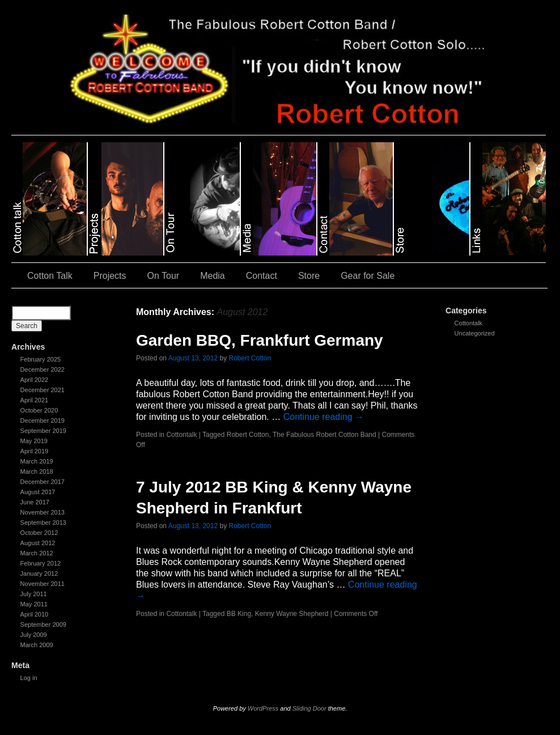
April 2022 (35, 380)
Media (213, 276)
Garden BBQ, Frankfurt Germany (260, 340)
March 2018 (37, 471)
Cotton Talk (50, 276)
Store (309, 276)
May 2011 (34, 604)
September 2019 (43, 431)
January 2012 (39, 573)
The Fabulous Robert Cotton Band (324, 435)
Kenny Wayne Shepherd (292, 614)
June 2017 (35, 502)
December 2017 (43, 482)
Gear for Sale (368, 276)
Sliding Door (309, 708)
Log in (29, 678)
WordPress (263, 708)
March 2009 (37, 645)
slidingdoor (50, 199)
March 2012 (37, 553)
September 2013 (43, 522)
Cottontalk (469, 323)
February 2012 (41, 563)
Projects (110, 276)
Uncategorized (475, 333)
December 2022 (43, 369)
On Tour (164, 276)
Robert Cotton (250, 358)
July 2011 (34, 594)
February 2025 (41, 359)
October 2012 (39, 533)
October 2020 (39, 410)
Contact (262, 276)
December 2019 (43, 420)
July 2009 (34, 635)
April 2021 (35, 400)
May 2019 (34, 441)
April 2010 (35, 614)
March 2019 (37, 461)
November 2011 (43, 584)
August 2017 (38, 492)
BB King (239, 614)
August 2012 (38, 543)
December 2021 (43, 390)
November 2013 (43, 512)
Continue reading (324, 417)
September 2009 (43, 624)
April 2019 (35, 451)
